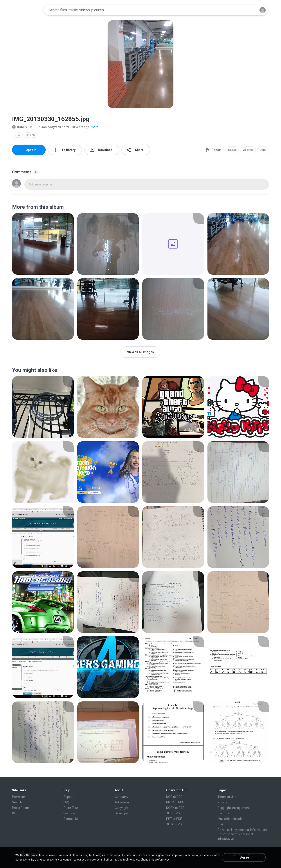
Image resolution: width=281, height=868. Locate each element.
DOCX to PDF (175, 808)
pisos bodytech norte (52, 127)
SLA (220, 824)
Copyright (122, 808)
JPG (17, 135)
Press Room (21, 808)
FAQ (66, 802)
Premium (19, 797)
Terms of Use (227, 797)
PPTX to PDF (175, 802)
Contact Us (71, 819)
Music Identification (231, 819)
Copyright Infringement (234, 808)
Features (70, 813)
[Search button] (250, 10)
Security (223, 813)
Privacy (223, 802)
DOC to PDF (174, 797)
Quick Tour (71, 808)
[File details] (43, 244)
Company (122, 797)
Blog (15, 813)
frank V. (20, 127)
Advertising (123, 802)
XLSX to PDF (175, 824)
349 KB (31, 135)
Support (69, 797)
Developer (122, 813)
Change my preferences (155, 860)
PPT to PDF (174, 819)
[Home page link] (27, 10)
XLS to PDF (174, 813)
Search (17, 802)
